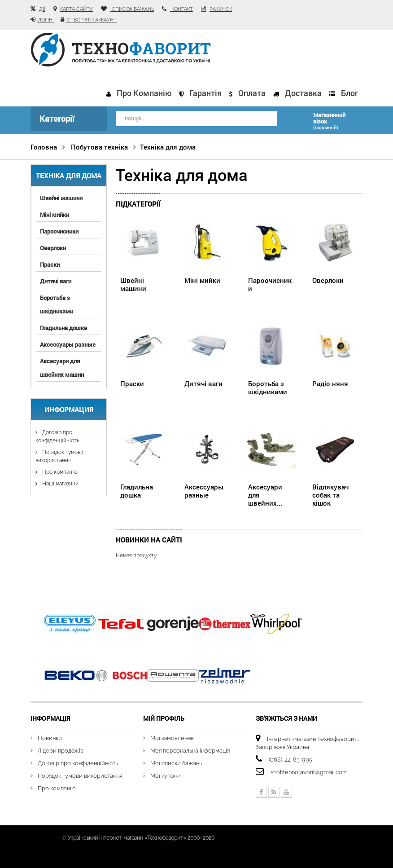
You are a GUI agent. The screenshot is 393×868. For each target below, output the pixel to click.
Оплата (252, 93)
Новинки (50, 738)
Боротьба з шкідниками (57, 304)
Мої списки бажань (176, 763)
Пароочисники (59, 231)
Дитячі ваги (56, 281)
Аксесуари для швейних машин (62, 368)
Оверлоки (53, 248)
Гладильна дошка (63, 328)
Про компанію (144, 93)
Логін (45, 20)
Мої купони (166, 776)
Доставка (303, 93)
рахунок (221, 9)
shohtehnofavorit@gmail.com (309, 772)
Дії (42, 9)
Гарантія (205, 93)
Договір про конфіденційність (78, 763)
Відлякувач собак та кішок (330, 495)
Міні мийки (55, 215)
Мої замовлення (172, 738)
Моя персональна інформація (190, 751)
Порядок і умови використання (80, 776)
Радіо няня (330, 383)
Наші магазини (60, 484)
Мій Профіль (164, 718)
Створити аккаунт (91, 20)
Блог (349, 93)
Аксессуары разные (68, 344)
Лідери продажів (61, 751)
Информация (69, 410)
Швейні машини (61, 198)
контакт (181, 9)
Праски (50, 264)
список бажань (132, 9)
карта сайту (76, 9)
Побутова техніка (99, 147)
